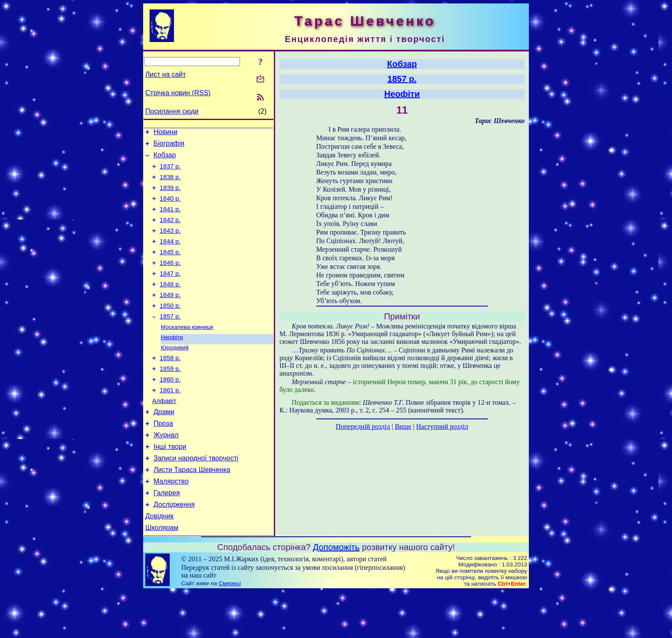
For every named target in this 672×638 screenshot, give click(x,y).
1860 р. (170, 409)
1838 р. (170, 184)
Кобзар (165, 159)
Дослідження (174, 548)
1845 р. (170, 268)
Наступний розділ (442, 426)
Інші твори (170, 484)
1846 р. (170, 280)
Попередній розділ (363, 426)
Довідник (159, 561)
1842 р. (170, 232)
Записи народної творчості (196, 497)
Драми (164, 445)
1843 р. (170, 244)
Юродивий (175, 373)
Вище (403, 426)
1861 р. (170, 421)
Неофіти (172, 362)
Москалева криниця (187, 351)
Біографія (169, 146)
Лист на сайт (166, 74)
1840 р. (170, 208)
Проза (163, 458)
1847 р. (170, 292)
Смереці (230, 630)
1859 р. (170, 397)
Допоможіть (336, 593)
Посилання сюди (172, 111)
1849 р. (170, 316)
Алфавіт (164, 433)
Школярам (162, 574)
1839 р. (170, 196)
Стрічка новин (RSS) (178, 93)
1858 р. (170, 385)
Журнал (166, 471)
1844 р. (170, 256)
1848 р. (170, 304)
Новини (165, 133)
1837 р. (170, 172)
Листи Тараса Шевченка (192, 510)
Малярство (171, 522)
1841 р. (170, 220)
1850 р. (170, 328)
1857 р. (170, 340)
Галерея (166, 535)
